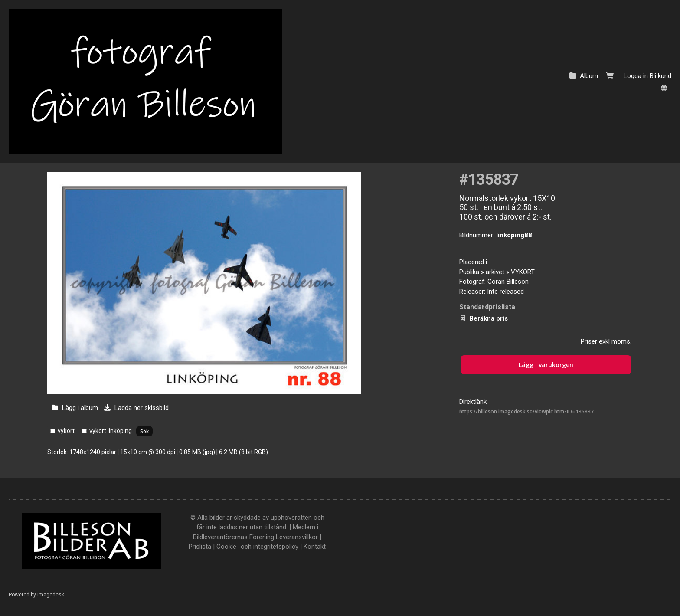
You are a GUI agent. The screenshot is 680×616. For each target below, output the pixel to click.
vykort (66, 431)
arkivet (495, 272)
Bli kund (660, 76)
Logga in (636, 76)
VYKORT (523, 272)
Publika (469, 272)
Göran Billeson (508, 282)
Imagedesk (51, 595)
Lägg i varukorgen (546, 365)
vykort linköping (111, 431)
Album (589, 76)
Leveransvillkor (297, 537)
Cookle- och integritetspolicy (257, 547)
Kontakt (315, 547)
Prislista (200, 547)
